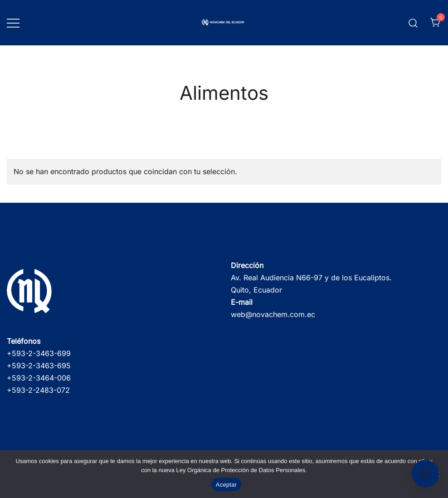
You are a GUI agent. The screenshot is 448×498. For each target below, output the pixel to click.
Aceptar (226, 485)
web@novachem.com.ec (273, 314)
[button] (425, 474)
